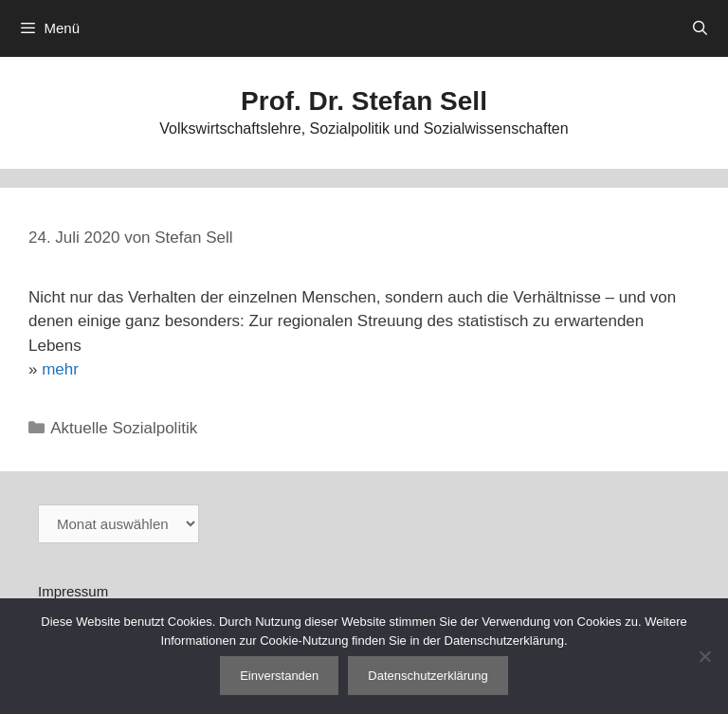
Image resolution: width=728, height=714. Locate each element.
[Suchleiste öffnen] (700, 28)
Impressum (73, 591)
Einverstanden (279, 676)
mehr (60, 369)
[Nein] (704, 656)
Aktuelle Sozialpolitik (124, 428)
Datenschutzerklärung (428, 676)
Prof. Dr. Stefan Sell (364, 101)
